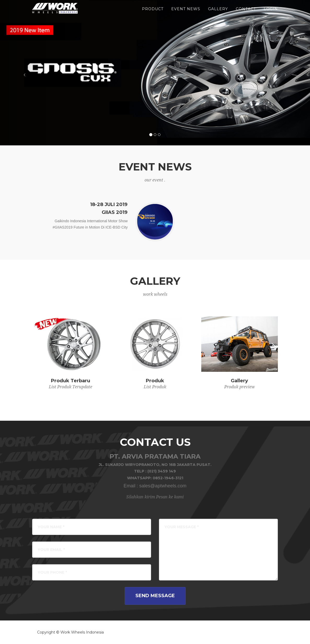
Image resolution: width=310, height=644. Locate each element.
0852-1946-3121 (168, 478)
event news (186, 13)
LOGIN (271, 13)
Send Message (155, 596)
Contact (246, 13)
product (153, 13)
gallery (218, 13)
